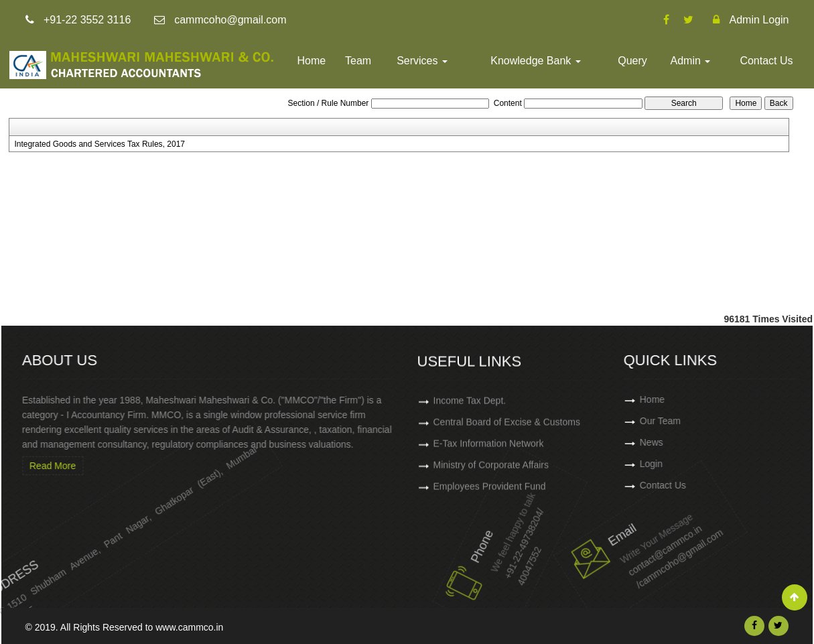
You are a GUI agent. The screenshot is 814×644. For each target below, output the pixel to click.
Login (693, 464)
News (694, 442)
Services (422, 61)
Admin (691, 61)
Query (632, 61)
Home (312, 61)
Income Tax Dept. (470, 405)
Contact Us (766, 61)
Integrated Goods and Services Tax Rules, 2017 (99, 144)
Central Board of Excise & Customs (507, 427)
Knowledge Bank (536, 61)
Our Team (702, 421)
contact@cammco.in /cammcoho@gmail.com (636, 543)
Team (358, 61)
